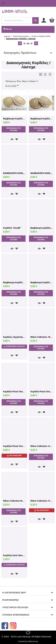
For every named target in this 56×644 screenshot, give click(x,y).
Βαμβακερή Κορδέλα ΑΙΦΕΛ (42, 282)
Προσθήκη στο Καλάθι (14, 129)
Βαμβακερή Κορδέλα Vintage (42, 119)
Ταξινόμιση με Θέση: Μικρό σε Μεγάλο (22, 81)
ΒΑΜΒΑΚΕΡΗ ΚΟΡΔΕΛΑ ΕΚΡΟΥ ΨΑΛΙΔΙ (42, 173)
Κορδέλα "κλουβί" (12, 228)
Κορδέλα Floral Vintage (14, 392)
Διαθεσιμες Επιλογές (14, 346)
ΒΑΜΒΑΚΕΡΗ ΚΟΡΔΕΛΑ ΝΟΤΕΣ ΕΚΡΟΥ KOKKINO (14, 173)
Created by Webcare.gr (28, 641)
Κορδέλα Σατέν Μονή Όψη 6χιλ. (14, 555)
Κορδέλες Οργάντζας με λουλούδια (14, 337)
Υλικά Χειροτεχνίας (21, 36)
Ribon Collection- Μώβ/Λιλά (42, 337)
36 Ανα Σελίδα (12, 86)
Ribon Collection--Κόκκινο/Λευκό (42, 446)
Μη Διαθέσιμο (14, 456)
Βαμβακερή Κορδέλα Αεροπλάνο (14, 119)
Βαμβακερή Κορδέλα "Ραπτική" (14, 282)
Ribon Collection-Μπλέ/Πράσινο (14, 501)
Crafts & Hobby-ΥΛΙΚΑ (41, 36)
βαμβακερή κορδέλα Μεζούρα (42, 228)
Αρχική (7, 36)
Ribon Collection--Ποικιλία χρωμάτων (42, 501)
